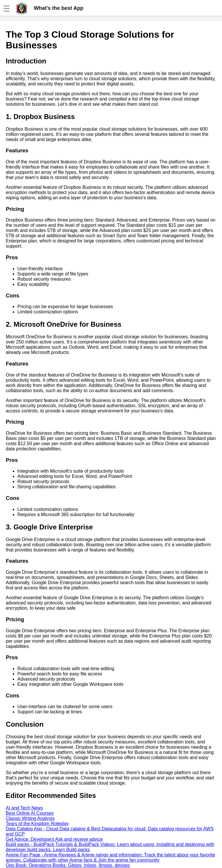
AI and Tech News (24, 808)
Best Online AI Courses (30, 813)
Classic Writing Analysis (30, 818)
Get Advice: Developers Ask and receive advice (54, 839)
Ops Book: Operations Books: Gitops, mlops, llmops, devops (68, 865)
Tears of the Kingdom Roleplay (37, 824)
